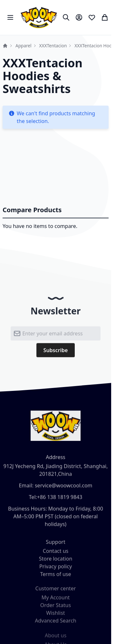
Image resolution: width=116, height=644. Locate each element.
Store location (56, 561)
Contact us (56, 553)
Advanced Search (55, 623)
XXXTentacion (53, 46)
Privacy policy (56, 568)
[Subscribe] (56, 352)
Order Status (56, 608)
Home (5, 46)
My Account (56, 600)
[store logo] (39, 17)
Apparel (24, 46)
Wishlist (55, 616)
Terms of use (55, 576)
